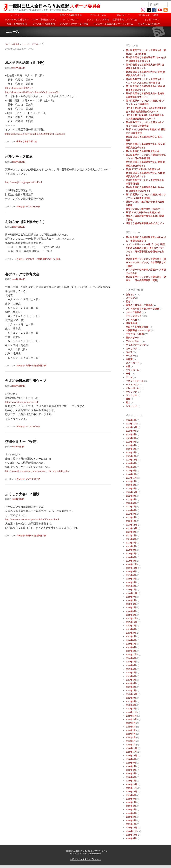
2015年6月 (131, 647)
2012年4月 (131, 709)
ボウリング (131, 392)
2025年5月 (131, 445)
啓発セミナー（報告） (22, 442)
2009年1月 (131, 824)
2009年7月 (131, 802)
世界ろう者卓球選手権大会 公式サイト (145, 223)
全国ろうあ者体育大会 (71, 15)
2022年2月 (131, 517)
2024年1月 (131, 474)
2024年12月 (131, 460)
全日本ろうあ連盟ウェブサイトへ (85, 859)
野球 (128, 399)
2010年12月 (131, 748)
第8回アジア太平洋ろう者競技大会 (143, 169)
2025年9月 (131, 431)
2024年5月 (131, 463)
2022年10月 (131, 492)
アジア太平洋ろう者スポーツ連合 (143, 309)
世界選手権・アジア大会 (125, 20)
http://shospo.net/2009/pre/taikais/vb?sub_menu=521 (32, 92)
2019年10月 (131, 568)
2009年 (35, 44)
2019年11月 (131, 564)
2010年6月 (131, 770)
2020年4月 (131, 561)
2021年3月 (131, 543)
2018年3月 (131, 611)
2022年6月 (131, 503)
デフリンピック (71, 20)
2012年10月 (131, 694)
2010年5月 (131, 774)
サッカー (130, 356)
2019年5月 (131, 575)
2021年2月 (131, 546)
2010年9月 (131, 759)
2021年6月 (131, 539)
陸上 (58, 259)
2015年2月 (131, 651)
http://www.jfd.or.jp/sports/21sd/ (22, 402)
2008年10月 (131, 835)
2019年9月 (131, 572)
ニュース (44, 15)
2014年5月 (131, 665)
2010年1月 (131, 781)
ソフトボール (133, 370)
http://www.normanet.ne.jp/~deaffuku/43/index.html (32, 519)
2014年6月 (131, 662)
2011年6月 (131, 734)
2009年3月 (131, 817)
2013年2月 (131, 687)
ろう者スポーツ (152, 20)
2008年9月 (131, 838)
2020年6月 (131, 554)
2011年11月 (131, 716)
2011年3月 (131, 741)
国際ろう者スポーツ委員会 (139, 305)
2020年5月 (131, 557)
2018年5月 (131, 608)
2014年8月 (131, 658)
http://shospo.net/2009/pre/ (19, 88)
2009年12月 (131, 784)
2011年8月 (131, 727)
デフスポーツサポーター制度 (74, 24)
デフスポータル (98, 15)
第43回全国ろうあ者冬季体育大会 (143, 151)
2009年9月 (131, 795)
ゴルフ (129, 352)
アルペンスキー (134, 341)
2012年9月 (131, 698)
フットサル (131, 395)
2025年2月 (131, 453)
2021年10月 (131, 528)
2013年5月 (131, 676)
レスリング (131, 406)
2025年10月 (131, 427)
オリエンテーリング (136, 345)
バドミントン (133, 385)
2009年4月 (131, 813)
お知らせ (21, 207)
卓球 (128, 374)
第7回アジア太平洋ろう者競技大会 (143, 212)
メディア (130, 298)
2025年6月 (131, 442)
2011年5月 (131, 737)
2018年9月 (131, 597)
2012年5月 (131, 705)
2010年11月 (131, 752)
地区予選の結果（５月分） (26, 63)
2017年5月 (131, 626)
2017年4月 (131, 629)
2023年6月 (131, 485)
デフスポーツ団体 (34, 259)
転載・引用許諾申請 (17, 24)
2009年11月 (131, 788)
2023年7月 (131, 481)
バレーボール (133, 388)
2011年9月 (131, 723)
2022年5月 (131, 507)
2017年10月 (131, 622)
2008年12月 (131, 828)
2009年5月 (131, 810)
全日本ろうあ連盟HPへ (150, 24)
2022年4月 (131, 510)
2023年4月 (131, 489)
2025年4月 (131, 449)
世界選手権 (131, 323)
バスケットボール (135, 381)
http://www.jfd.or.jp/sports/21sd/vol (23, 182)
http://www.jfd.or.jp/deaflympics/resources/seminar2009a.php (37, 471)
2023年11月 (131, 478)
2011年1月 (131, 745)
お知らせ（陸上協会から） (26, 222)
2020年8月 (131, 550)
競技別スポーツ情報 (149, 15)
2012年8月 (131, 701)
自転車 (129, 359)
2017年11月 (131, 618)
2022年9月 (131, 496)
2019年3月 (131, 582)
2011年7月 (131, 730)
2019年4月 (131, 579)
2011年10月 (131, 719)
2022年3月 (131, 514)
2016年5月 (131, 644)
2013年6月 (131, 673)
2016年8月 (131, 640)
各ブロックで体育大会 (22, 274)
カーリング (131, 349)
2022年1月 (131, 521)
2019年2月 (131, 586)
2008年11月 (131, 831)
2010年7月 (131, 766)
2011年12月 (131, 712)
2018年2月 (131, 615)
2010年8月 (131, 763)
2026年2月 (131, 420)
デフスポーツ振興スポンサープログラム (113, 24)
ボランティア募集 (19, 157)
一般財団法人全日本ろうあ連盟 (54, 6)
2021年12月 (131, 525)
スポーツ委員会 (12, 44)
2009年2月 (131, 820)
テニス (129, 377)
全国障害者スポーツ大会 (138, 330)
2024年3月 (131, 467)
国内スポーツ (123, 15)
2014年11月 (131, 654)
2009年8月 (131, 799)
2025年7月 (131, 438)
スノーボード (133, 363)
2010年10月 (131, 756)
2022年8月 (131, 499)
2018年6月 (131, 604)
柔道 (128, 302)
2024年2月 (131, 471)
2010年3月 (131, 777)
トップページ (17, 15)
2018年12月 (131, 593)
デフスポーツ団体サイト (17, 20)
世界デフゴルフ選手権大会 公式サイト (145, 209)
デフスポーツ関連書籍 (44, 24)
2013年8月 (131, 669)
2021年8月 (131, 532)
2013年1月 (131, 691)
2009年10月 (131, 792)
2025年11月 (131, 424)
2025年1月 (131, 456)
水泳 (128, 366)
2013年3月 (131, 683)
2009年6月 (131, 806)
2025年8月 (131, 434)
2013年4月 (131, 680)
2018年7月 (131, 600)
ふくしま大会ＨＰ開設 (22, 494)
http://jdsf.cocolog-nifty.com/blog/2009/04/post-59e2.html (35, 134)
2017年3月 (131, 633)
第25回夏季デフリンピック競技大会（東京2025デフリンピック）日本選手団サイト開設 (146, 262)
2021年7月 (131, 535)
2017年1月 (131, 636)
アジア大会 (131, 320)
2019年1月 (131, 590)
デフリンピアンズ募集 (98, 20)
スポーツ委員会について (44, 20)
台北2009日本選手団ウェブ (26, 381)
